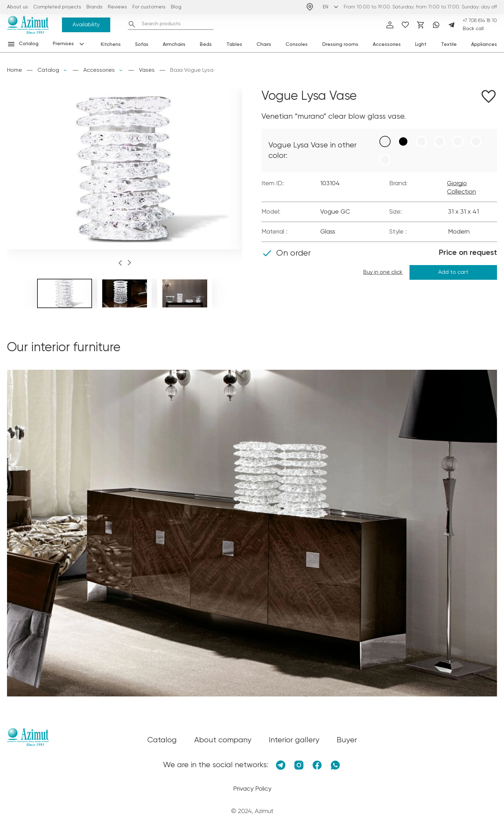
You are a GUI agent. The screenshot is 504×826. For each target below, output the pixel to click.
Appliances (484, 44)
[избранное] (405, 25)
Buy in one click (383, 272)
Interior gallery (294, 740)
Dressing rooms (340, 44)
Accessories (387, 44)
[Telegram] (451, 25)
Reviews (117, 7)
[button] (120, 264)
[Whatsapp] (436, 25)
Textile (449, 44)
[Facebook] (317, 765)
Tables (234, 44)
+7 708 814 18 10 (480, 21)
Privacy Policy (252, 789)
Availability (86, 25)
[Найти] (132, 24)
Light (421, 44)
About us (17, 7)
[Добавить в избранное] (489, 98)
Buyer (347, 740)
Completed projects (57, 7)
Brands (94, 7)
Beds (206, 44)
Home (15, 70)
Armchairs (174, 44)
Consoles (297, 44)
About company (223, 740)
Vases (147, 70)
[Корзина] (421, 25)
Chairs (264, 44)
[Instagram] (299, 765)
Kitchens (111, 44)
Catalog (48, 70)
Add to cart (453, 272)
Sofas (142, 44)
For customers (149, 7)
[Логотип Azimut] (28, 25)
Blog (176, 7)
